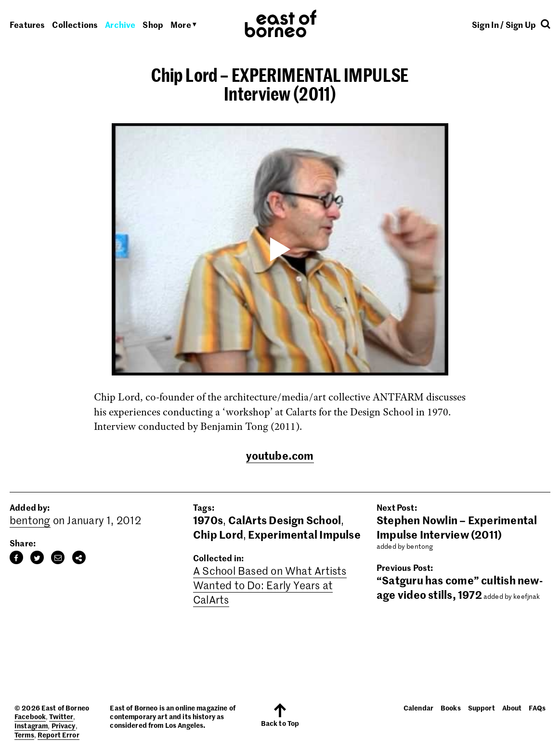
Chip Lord (218, 534)
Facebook (30, 716)
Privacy (64, 725)
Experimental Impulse (304, 534)
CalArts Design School (285, 520)
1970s (208, 520)
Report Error (59, 735)
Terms (24, 735)
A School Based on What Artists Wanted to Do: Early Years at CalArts (270, 585)
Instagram (31, 725)
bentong (30, 520)
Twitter (61, 716)
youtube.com (280, 455)
